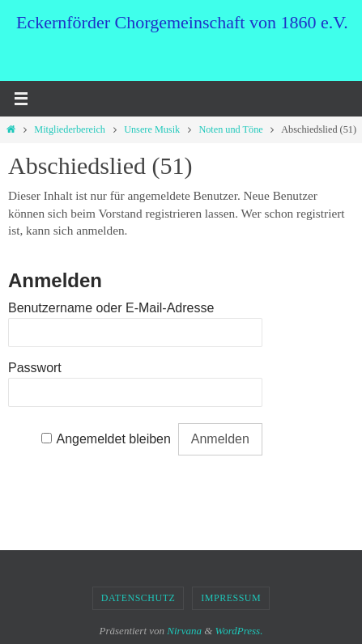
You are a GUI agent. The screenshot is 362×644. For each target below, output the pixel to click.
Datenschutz (138, 598)
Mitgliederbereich (70, 129)
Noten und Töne (230, 129)
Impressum (231, 598)
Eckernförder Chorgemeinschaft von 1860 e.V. (182, 22)
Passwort (35, 368)
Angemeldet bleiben (113, 439)
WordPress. (239, 631)
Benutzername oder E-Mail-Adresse (111, 308)
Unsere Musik (152, 129)
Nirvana (184, 631)
